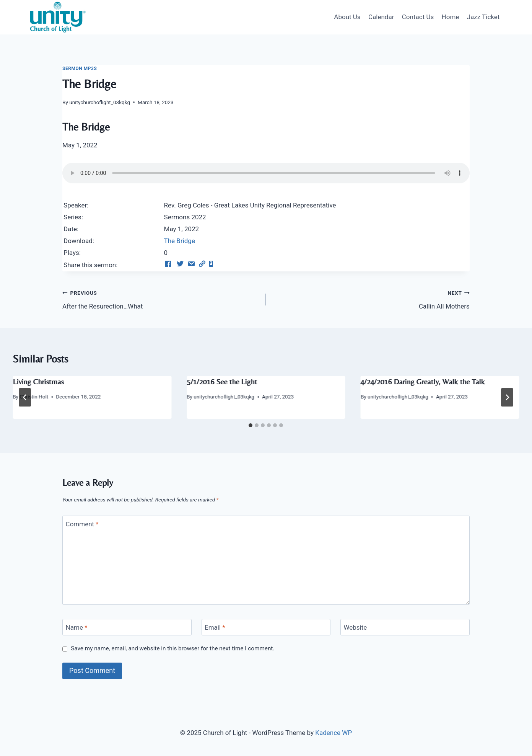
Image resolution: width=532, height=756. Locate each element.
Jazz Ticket (483, 17)
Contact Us (418, 17)
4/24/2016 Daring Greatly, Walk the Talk (423, 381)
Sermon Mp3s (80, 69)
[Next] (507, 397)
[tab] (251, 425)
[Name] (127, 627)
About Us (347, 17)
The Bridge (180, 241)
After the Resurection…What (161, 299)
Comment (82, 524)
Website (355, 627)
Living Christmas (38, 381)
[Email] (266, 627)
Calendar (381, 17)
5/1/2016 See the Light (222, 381)
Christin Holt (34, 397)
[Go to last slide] (25, 397)
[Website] (405, 627)
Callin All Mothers (371, 299)
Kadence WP (334, 733)
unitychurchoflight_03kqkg (100, 102)
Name (77, 627)
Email (215, 627)
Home (451, 17)
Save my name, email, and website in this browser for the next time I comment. (172, 648)
